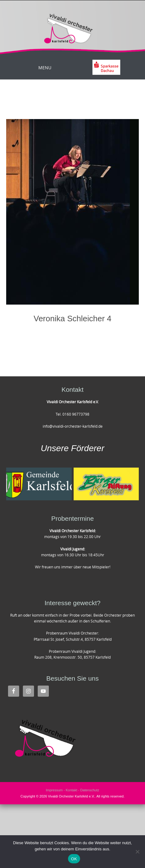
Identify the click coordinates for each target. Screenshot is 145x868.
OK (74, 859)
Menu (45, 68)
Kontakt (71, 790)
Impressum (54, 790)
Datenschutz (90, 790)
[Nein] (137, 852)
